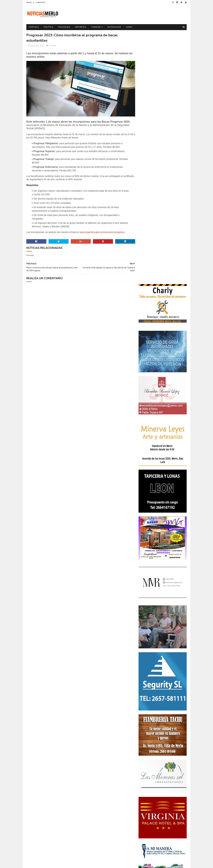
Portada (34, 27)
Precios (163, 785)
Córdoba (171, 748)
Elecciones (159, 764)
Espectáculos (162, 769)
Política (177, 779)
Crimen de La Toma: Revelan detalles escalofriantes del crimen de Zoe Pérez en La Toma (171, 706)
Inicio (29, 3)
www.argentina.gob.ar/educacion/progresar (102, 231)
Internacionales (148, 774)
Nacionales (114, 27)
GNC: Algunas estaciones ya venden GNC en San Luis (171, 719)
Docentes (157, 759)
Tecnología (145, 795)
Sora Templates (44, 864)
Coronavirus (146, 754)
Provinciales (177, 785)
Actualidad (146, 748)
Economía (170, 759)
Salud (157, 790)
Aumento (159, 748)
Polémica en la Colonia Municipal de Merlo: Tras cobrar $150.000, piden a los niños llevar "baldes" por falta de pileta (162, 689)
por (142, 785)
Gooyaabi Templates (76, 864)
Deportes (81, 27)
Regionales (145, 790)
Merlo (162, 774)
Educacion (145, 764)
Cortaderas (162, 754)
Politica (49, 27)
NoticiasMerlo (153, 669)
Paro (142, 779)
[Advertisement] (52, 837)
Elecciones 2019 (175, 764)
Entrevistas (146, 769)
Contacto (41, 3)
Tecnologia (169, 790)
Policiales (64, 27)
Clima (129, 27)
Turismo (96, 27)
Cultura (175, 754)
